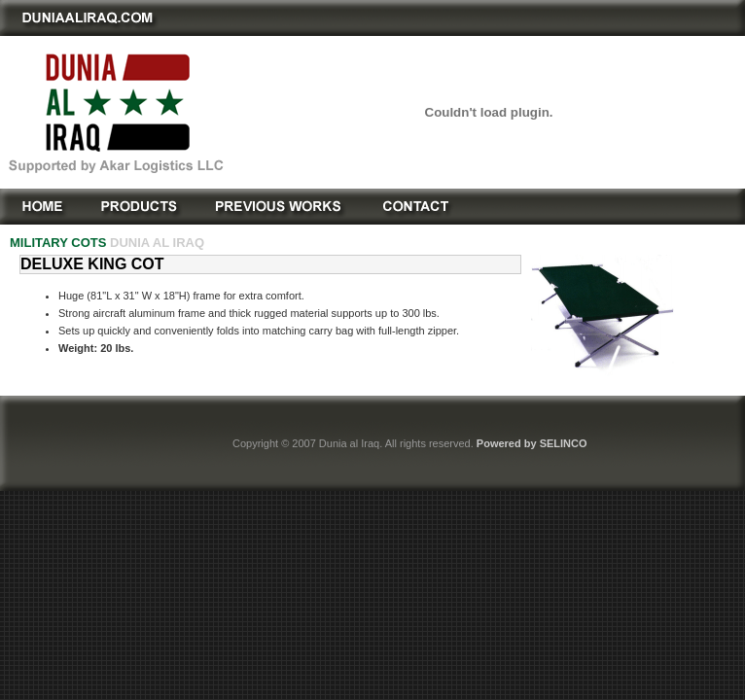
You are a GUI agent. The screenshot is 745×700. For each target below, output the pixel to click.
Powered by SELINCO (532, 443)
